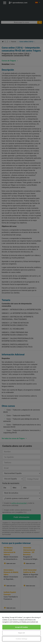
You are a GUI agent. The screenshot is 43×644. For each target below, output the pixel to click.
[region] (21, 628)
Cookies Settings (21, 639)
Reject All (22, 633)
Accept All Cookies (21, 627)
